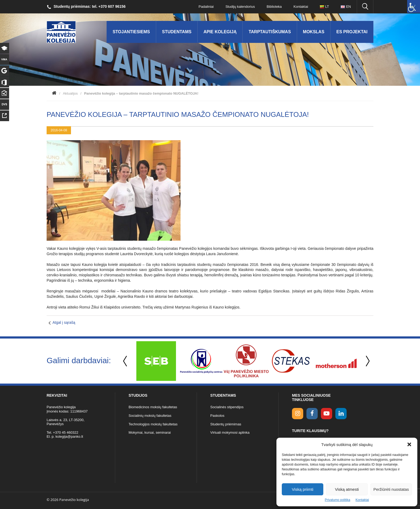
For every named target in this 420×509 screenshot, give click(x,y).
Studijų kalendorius (240, 7)
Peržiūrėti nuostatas (391, 489)
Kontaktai (362, 500)
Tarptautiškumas (270, 32)
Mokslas (314, 32)
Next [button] (367, 361)
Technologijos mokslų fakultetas (153, 424)
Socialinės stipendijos (227, 407)
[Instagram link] (298, 414)
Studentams (177, 32)
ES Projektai (352, 32)
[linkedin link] (341, 414)
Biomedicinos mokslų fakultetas (153, 407)
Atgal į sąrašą (64, 322)
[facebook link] (312, 414)
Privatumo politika (338, 500)
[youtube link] (327, 414)
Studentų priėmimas (226, 424)
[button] (409, 444)
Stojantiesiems (131, 32)
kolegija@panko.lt (69, 436)
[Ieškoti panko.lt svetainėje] (365, 7)
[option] (156, 361)
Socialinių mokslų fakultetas (150, 416)
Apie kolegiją (220, 32)
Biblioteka (274, 7)
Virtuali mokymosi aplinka (230, 432)
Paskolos (217, 416)
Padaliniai (206, 7)
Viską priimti (303, 489)
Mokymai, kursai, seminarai (150, 432)
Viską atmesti (347, 489)
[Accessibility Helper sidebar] (414, 6)
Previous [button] (126, 361)
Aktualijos (70, 93)
